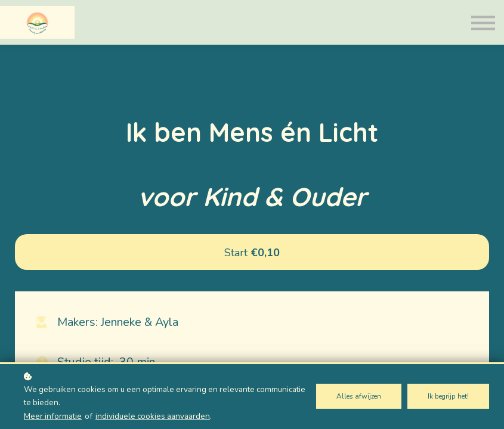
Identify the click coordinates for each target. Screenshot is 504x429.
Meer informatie (53, 416)
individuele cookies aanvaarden (153, 416)
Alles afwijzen (359, 396)
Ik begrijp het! (448, 396)
